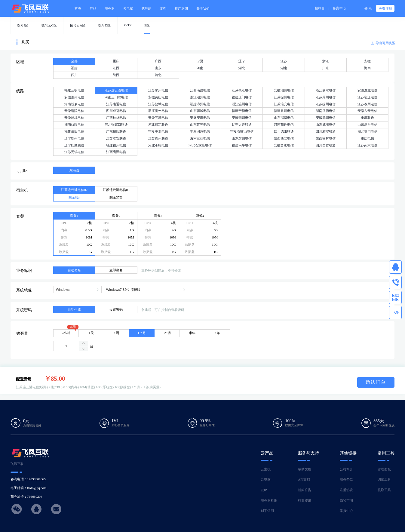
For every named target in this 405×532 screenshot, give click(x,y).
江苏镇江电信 (242, 90)
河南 (200, 68)
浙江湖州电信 (200, 97)
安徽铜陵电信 (74, 111)
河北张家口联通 (116, 125)
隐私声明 (346, 500)
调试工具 (384, 479)
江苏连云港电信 (116, 90)
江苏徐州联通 (158, 138)
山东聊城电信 (200, 111)
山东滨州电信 (242, 138)
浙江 (326, 61)
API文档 (304, 479)
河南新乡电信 (74, 104)
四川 (74, 75)
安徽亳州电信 (242, 118)
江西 (116, 68)
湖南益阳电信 (74, 125)
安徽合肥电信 (284, 145)
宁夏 (200, 61)
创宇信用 (267, 511)
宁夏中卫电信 (158, 131)
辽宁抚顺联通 (74, 145)
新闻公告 (305, 490)
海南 (367, 68)
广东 (326, 68)
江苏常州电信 (158, 90)
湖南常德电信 (326, 111)
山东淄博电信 (284, 118)
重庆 (116, 61)
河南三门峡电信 (116, 97)
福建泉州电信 (284, 111)
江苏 (284, 61)
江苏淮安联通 (116, 138)
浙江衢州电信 (158, 111)
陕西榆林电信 (326, 138)
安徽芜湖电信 (158, 118)
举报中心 (346, 511)
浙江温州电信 (242, 104)
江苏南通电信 (116, 104)
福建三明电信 (74, 90)
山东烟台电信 (367, 125)
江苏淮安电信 (284, 104)
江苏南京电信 (367, 145)
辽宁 (242, 61)
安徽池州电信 (284, 90)
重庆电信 (367, 138)
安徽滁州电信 (326, 118)
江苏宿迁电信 (367, 97)
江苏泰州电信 (367, 104)
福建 (74, 68)
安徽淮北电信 (367, 90)
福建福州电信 (116, 145)
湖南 (284, 68)
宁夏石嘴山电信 (242, 131)
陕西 (116, 75)
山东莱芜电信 (200, 125)
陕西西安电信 (284, 138)
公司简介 (346, 469)
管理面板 (384, 469)
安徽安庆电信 (200, 118)
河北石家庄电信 (200, 145)
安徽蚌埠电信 (74, 118)
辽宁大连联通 (242, 125)
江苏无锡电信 (74, 152)
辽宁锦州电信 (74, 138)
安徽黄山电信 (158, 97)
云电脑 (266, 479)
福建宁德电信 (242, 111)
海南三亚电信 (200, 138)
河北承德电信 (158, 145)
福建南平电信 (242, 145)
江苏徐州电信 (284, 97)
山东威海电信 (326, 125)
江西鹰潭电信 (116, 152)
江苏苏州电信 (326, 97)
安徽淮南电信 (74, 97)
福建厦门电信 (242, 97)
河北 (158, 75)
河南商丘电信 (284, 125)
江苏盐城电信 (158, 104)
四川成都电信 (116, 111)
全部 (74, 61)
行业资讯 (305, 500)
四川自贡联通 (326, 145)
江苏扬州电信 (326, 104)
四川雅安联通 (326, 131)
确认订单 (376, 382)
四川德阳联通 (284, 131)
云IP (264, 490)
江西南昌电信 (200, 90)
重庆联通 (367, 118)
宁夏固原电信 (200, 131)
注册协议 (346, 490)
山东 (158, 68)
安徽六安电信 (367, 111)
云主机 (266, 469)
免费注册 (385, 8)
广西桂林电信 (116, 118)
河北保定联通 (158, 125)
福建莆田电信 (74, 131)
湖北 (242, 68)
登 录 (368, 8)
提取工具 (384, 490)
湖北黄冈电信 (367, 131)
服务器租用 (269, 500)
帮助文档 (305, 469)
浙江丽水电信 (326, 90)
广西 (158, 61)
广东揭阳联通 (116, 131)
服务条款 (346, 479)
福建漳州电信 (200, 104)
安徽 (367, 61)
